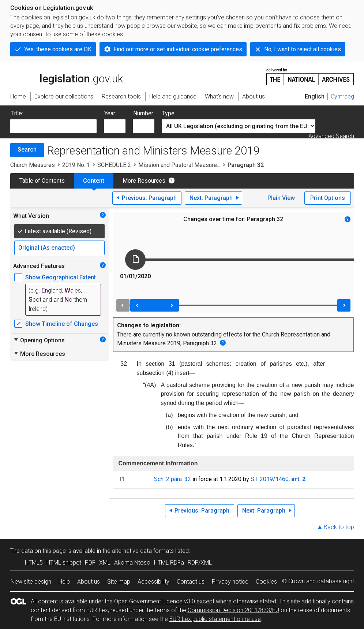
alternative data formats (143, 551)
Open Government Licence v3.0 (155, 601)
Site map (119, 582)
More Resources (144, 181)
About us (89, 582)
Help (64, 582)
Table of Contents (42, 181)
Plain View (281, 198)
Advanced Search (331, 136)
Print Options (328, 198)
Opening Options (39, 340)
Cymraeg (342, 96)
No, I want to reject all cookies (303, 49)
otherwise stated (255, 601)
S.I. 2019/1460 (270, 479)
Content (94, 181)
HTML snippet (64, 563)
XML (105, 563)
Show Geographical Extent (61, 277)
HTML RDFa (169, 563)
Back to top (339, 527)
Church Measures (33, 165)
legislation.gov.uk (67, 76)
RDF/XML (200, 563)
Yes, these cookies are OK (58, 49)
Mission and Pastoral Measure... (179, 165)
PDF (90, 563)
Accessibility (153, 582)
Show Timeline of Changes (62, 324)
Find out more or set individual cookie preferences (178, 49)
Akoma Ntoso (132, 563)
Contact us (191, 582)
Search (27, 150)
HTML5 (34, 563)
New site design (31, 582)
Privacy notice (230, 582)
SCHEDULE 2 (114, 165)
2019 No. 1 (76, 165)
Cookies (266, 582)
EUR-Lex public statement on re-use (215, 619)
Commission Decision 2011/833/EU (233, 610)
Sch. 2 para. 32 (172, 479)
